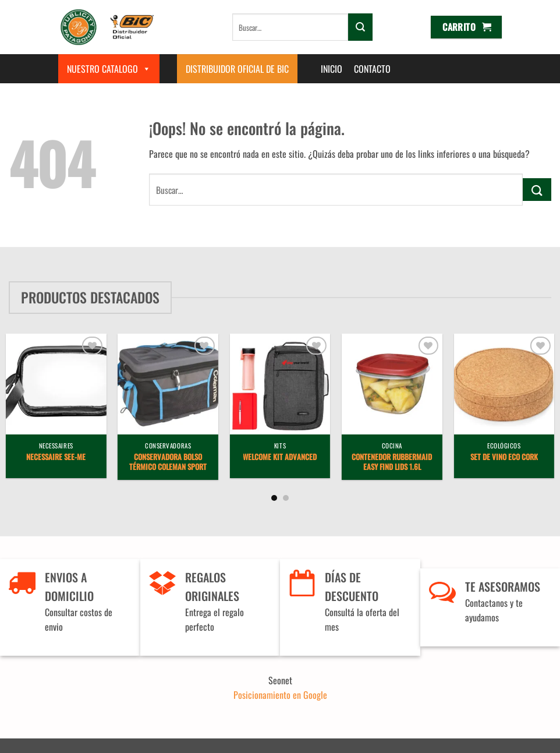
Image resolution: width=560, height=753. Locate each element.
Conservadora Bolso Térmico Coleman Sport (168, 462)
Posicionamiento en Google (280, 695)
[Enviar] (360, 27)
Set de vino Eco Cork (504, 457)
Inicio (332, 69)
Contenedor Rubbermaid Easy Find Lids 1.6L (392, 462)
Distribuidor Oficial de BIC (237, 69)
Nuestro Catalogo (109, 69)
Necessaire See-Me (56, 457)
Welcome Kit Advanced (280, 457)
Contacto (372, 69)
